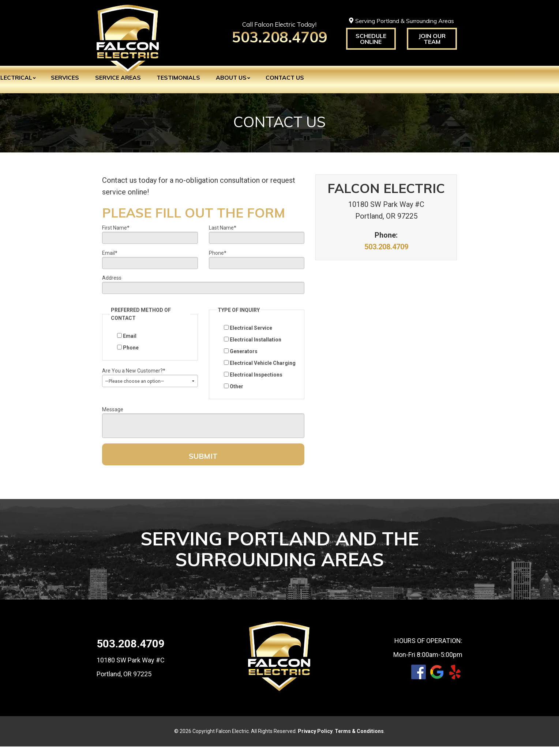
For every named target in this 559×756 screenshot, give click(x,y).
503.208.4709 (386, 247)
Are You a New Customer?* (134, 377)
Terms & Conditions (359, 741)
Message (113, 416)
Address (112, 282)
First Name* (116, 228)
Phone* (218, 255)
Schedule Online (371, 39)
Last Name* (223, 228)
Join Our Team (432, 39)
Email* (110, 255)
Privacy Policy (315, 741)
